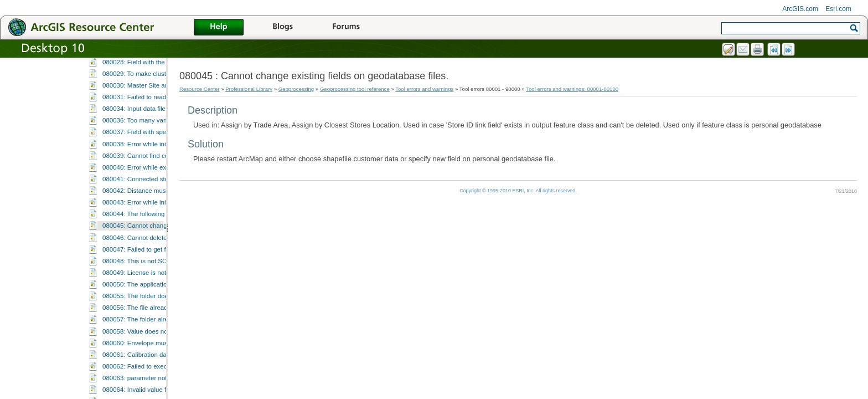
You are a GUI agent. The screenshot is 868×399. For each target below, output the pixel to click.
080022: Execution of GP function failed (158, 90)
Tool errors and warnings (424, 89)
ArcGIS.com (800, 9)
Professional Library (249, 89)
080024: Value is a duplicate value (151, 113)
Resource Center (200, 89)
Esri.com (838, 9)
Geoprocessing (296, 89)
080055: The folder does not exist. (151, 394)
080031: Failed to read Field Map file (154, 195)
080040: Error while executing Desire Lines (163, 265)
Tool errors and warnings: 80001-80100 (572, 89)
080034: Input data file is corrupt (148, 207)
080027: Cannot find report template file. (159, 149)
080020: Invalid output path (141, 66)
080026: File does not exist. (141, 136)
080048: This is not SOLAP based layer (158, 359)
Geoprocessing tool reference (355, 89)
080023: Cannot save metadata (147, 101)
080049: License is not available (148, 371)
